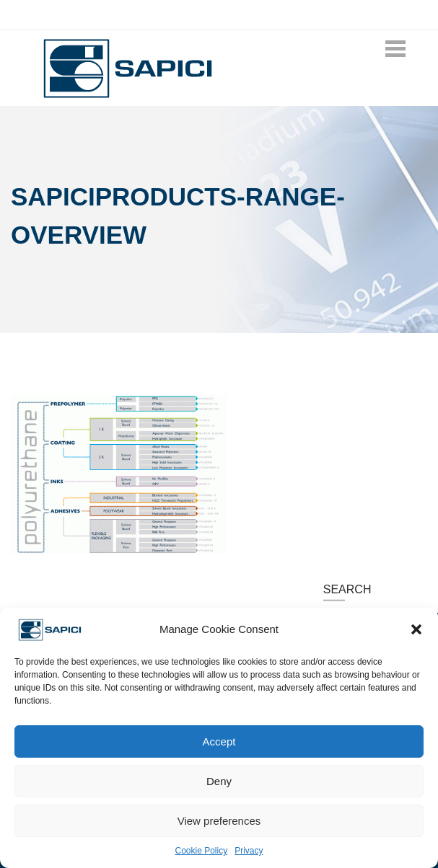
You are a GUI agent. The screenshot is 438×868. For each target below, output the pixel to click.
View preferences (219, 821)
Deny (219, 781)
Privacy (249, 851)
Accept (219, 741)
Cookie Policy (201, 851)
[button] (416, 629)
